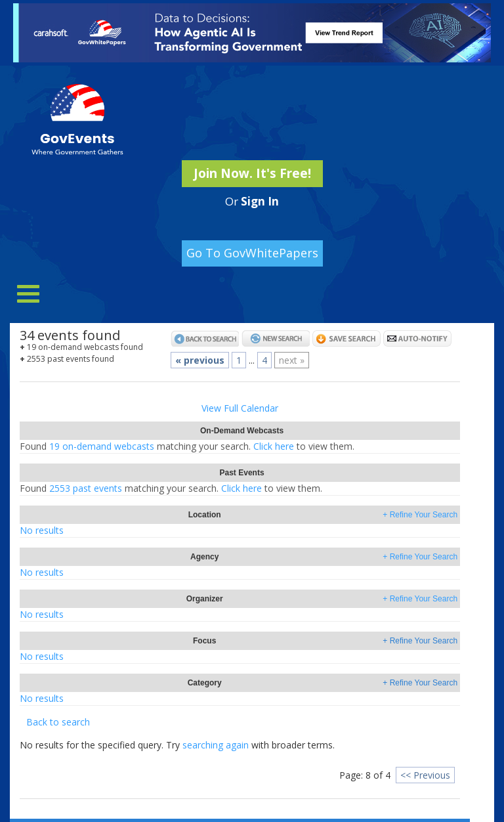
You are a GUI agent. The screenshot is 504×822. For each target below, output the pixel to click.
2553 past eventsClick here (171, 488)
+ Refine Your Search (420, 515)
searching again (216, 745)
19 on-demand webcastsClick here (187, 446)
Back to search (58, 722)
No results (42, 530)
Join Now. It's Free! (252, 173)
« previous (200, 360)
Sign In (260, 201)
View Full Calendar (240, 408)
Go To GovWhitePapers (252, 253)
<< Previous (425, 775)
